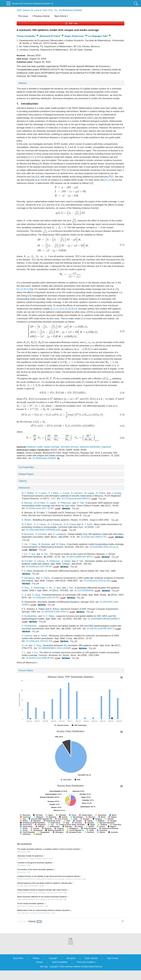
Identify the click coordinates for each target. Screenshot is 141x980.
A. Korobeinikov (29, 616)
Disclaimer (71, 958)
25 (29, 296)
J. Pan (70, 588)
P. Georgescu (28, 578)
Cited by (23, 481)
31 (44, 205)
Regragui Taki (100, 36)
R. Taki (81, 503)
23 (109, 180)
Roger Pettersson (74, 36)
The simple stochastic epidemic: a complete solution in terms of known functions (50, 849)
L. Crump (65, 493)
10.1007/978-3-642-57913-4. (58, 612)
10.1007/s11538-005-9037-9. (104, 629)
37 (32, 157)
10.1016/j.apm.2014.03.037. (49, 598)
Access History (26, 670)
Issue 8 (38, 10)
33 (37, 177)
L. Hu (49, 588)
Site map (44, 967)
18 (25, 289)
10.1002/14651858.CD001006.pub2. (47, 530)
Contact (39, 962)
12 (18, 289)
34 (43, 180)
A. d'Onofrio (41, 534)
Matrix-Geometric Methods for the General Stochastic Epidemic (43, 897)
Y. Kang (33, 544)
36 (72, 309)
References (24, 488)
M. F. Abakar (28, 493)
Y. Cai (25, 544)
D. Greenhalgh (38, 588)
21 (63, 309)
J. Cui (24, 554)
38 (112, 180)
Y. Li (24, 652)
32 (39, 157)
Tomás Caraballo (26, 36)
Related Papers (26, 474)
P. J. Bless (54, 493)
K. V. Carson (40, 524)
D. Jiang (36, 595)
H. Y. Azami (41, 493)
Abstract (23, 83)
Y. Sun (32, 554)
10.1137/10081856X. (87, 590)
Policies (36, 958)
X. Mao (57, 588)
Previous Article (41, 16)
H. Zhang (45, 578)
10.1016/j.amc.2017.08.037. (42, 567)
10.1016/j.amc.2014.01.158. (42, 641)
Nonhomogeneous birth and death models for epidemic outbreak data (46, 883)
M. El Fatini (40, 503)
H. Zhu (45, 554)
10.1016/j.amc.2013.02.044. (100, 581)
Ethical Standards (60, 962)
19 (37, 312)
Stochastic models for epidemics (31, 856)
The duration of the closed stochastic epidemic (36, 869)
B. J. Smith (87, 524)
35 (91, 183)
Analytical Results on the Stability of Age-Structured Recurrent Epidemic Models (50, 876)
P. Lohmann (77, 493)
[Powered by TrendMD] (30, 922)
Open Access (113, 958)
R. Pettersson (65, 503)
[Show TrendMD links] (123, 921)
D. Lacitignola (60, 534)
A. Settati (66, 561)
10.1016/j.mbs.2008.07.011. (97, 537)
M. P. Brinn (27, 524)
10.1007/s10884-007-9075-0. (83, 557)
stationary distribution (90, 447)
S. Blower (26, 520)
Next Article (61, 16)
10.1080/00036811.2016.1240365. (58, 648)
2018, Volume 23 (25, 10)
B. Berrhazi (27, 503)
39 (88, 312)
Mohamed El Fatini (50, 36)
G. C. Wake (49, 616)
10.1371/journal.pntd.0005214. (79, 499)
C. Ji (24, 595)
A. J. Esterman (55, 524)
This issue (23, 16)
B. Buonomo (28, 534)
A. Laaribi (52, 503)
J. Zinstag (116, 493)
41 (75, 309)
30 (63, 205)
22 (28, 289)
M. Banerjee (44, 544)
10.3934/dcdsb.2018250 (70, 10)
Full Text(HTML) (26, 467)
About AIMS (18, 958)
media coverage (52, 447)
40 (31, 289)
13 (22, 289)
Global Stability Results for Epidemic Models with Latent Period (43, 890)
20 (22, 205)
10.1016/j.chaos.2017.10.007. (43, 508)
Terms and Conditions (86, 962)
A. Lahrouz (39, 561)
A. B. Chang (70, 524)
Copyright (53, 958)
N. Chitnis (101, 493)
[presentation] (57, 144)
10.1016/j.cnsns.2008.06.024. (43, 658)
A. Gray (25, 588)
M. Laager (89, 493)
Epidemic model (35, 447)
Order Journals (91, 958)
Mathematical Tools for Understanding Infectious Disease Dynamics (45, 910)
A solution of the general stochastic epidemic (36, 863)
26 (69, 309)
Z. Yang (37, 645)
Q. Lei (25, 645)
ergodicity (106, 447)
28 (40, 164)
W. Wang (61, 544)
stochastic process (70, 447)
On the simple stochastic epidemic (32, 903)
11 (106, 180)
